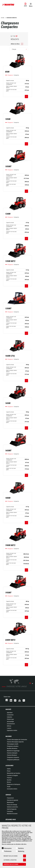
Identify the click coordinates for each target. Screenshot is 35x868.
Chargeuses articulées (13, 746)
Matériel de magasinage (13, 751)
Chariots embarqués (12, 753)
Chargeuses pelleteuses (13, 760)
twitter (23, 700)
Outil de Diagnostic (12, 809)
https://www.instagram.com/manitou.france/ (14, 700)
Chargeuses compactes (13, 757)
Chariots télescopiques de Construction (17, 740)
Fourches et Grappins (12, 775)
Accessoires (9, 766)
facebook (6, 700)
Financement (10, 798)
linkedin (10, 700)
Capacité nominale (10, 81)
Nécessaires (8, 848)
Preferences (8, 851)
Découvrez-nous (11, 820)
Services (8, 795)
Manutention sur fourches (14, 773)
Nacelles (9, 780)
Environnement (11, 724)
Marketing (21, 851)
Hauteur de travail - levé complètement (11, 84)
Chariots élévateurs (12, 755)
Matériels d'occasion (12, 814)
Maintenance (10, 802)
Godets (9, 769)
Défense (9, 726)
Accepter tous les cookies (15, 864)
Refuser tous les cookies (15, 856)
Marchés (8, 709)
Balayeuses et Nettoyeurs (14, 784)
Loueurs (9, 728)
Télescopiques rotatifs (13, 744)
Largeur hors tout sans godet (11, 185)
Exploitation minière (12, 730)
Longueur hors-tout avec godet (11, 90)
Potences (9, 778)
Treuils (9, 787)
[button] (31, 5)
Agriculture (10, 713)
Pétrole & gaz (10, 719)
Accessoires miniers (12, 789)
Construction (10, 715)
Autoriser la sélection (15, 860)
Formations (10, 811)
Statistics (21, 848)
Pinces (9, 771)
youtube (19, 700)
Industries (10, 717)
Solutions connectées (12, 807)
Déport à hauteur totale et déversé (11, 87)
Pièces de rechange (12, 805)
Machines (9, 736)
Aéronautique (10, 721)
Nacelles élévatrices (12, 748)
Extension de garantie (13, 800)
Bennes (9, 782)
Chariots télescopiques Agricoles (15, 742)
